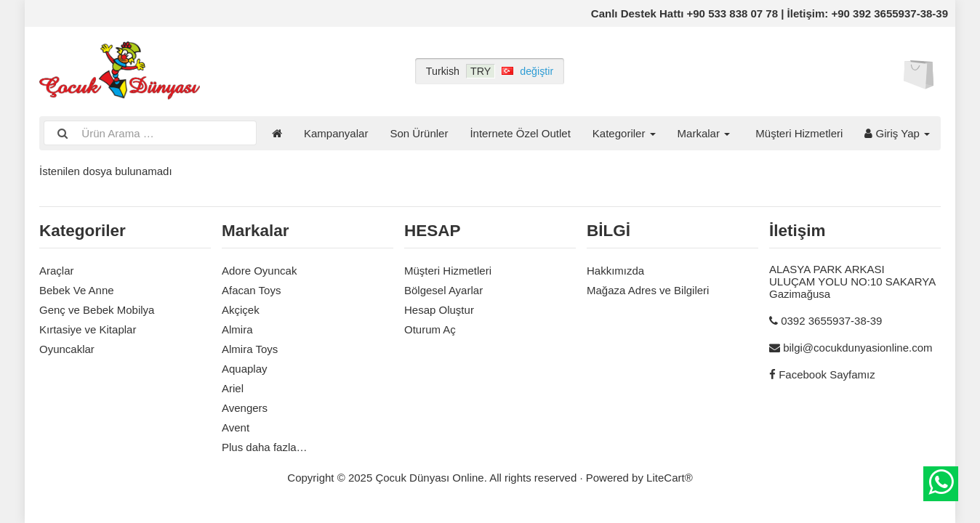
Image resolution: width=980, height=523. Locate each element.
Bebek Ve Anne (77, 290)
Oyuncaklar (67, 349)
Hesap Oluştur (439, 310)
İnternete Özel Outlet (520, 133)
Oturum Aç (430, 329)
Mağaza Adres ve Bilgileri (648, 290)
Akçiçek (241, 310)
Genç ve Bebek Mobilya (97, 310)
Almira (237, 329)
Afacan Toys (251, 290)
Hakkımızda (615, 271)
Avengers (245, 408)
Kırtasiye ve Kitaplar (88, 329)
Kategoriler (624, 133)
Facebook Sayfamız (827, 374)
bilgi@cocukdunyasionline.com (857, 348)
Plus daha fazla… (265, 447)
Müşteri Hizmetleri (799, 133)
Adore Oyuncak (259, 271)
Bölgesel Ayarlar (443, 290)
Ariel (233, 388)
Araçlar (57, 271)
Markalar (704, 133)
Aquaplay (245, 369)
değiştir (537, 71)
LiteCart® (670, 478)
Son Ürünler (419, 133)
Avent (236, 427)
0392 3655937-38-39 (831, 321)
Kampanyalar (336, 133)
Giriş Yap (897, 133)
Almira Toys (250, 349)
